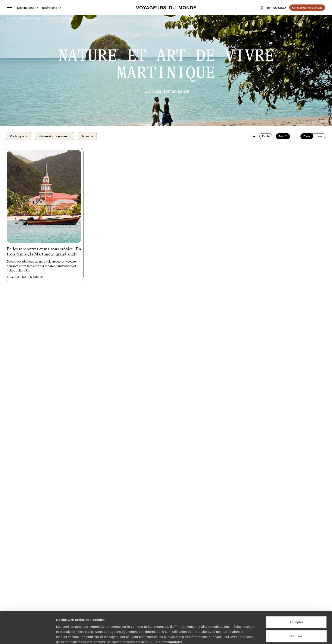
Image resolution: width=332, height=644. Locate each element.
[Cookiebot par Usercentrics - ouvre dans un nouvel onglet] (28, 636)
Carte (306, 137)
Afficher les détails (235, 636)
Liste (319, 137)
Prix (282, 137)
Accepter (296, 602)
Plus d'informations (166, 622)
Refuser (296, 616)
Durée (265, 137)
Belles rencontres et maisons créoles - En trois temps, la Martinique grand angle (44, 252)
